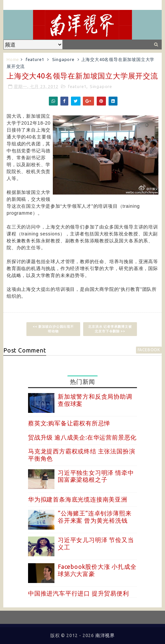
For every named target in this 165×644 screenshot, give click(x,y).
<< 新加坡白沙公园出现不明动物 (53, 329)
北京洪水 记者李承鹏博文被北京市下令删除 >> (110, 329)
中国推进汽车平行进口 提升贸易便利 (79, 593)
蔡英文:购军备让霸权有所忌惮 (69, 423)
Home (13, 59)
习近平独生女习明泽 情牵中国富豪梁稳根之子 (96, 476)
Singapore (63, 59)
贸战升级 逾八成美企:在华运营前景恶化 (82, 437)
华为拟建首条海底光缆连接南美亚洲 (78, 499)
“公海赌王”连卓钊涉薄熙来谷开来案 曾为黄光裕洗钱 (95, 517)
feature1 (35, 59)
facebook (149, 350)
